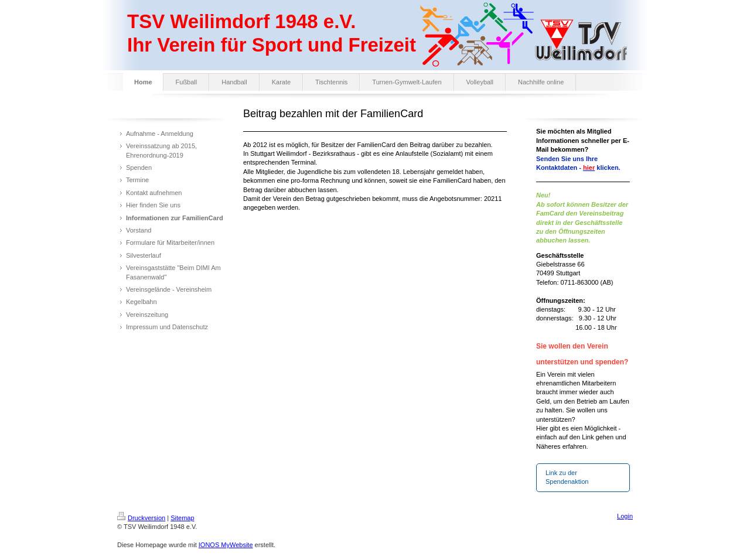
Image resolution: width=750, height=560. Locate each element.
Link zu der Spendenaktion (567, 477)
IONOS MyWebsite (226, 545)
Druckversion (141, 518)
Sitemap (182, 518)
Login (625, 516)
